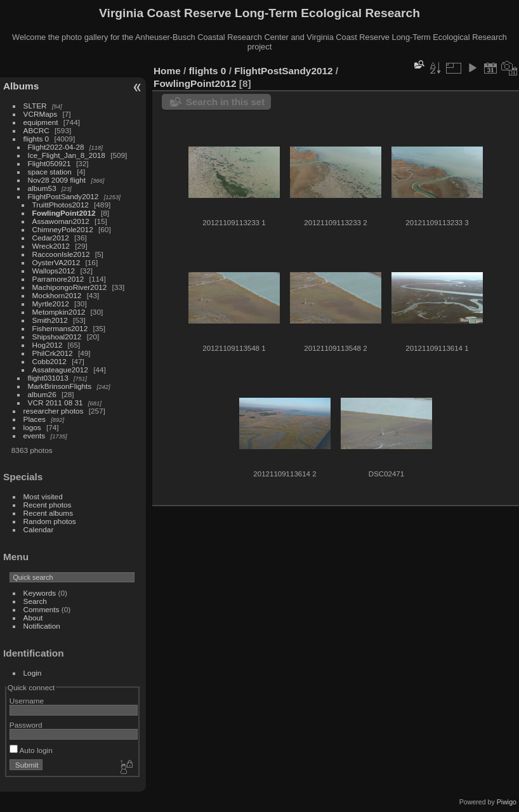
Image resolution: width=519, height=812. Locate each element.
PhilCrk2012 (53, 353)
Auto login (31, 750)
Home (167, 71)
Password (26, 725)
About (33, 618)
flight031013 (48, 378)
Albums (21, 86)
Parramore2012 (58, 279)
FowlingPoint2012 (64, 213)
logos (32, 427)
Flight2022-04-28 (56, 147)
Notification (42, 626)
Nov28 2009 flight (57, 180)
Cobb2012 (49, 361)
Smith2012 (50, 320)
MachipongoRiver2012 (70, 287)
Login (33, 673)
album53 (42, 188)
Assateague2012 (60, 370)
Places (35, 419)
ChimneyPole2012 (63, 229)
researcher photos (54, 411)
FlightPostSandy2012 (63, 196)
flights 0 (36, 139)
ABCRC (36, 130)
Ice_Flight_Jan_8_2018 (67, 155)
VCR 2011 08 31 (56, 403)
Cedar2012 (51, 238)
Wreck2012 (51, 246)
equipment (41, 122)
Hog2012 (48, 345)
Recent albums (48, 513)
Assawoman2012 (61, 221)
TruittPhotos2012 (61, 205)
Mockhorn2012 (57, 295)
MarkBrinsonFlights (60, 386)
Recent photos (48, 505)
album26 (42, 394)
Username (27, 701)
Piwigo (507, 802)
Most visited (43, 496)
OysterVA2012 (56, 262)
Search (35, 601)
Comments (42, 609)
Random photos (50, 521)
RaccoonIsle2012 (61, 254)
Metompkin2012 (59, 312)
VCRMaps (41, 114)
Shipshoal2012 (57, 337)
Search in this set (225, 102)
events (35, 435)
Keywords (40, 593)
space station (50, 172)
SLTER (35, 106)
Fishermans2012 (60, 328)
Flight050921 (49, 163)
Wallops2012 (54, 271)
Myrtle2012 (51, 304)
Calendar (39, 529)
